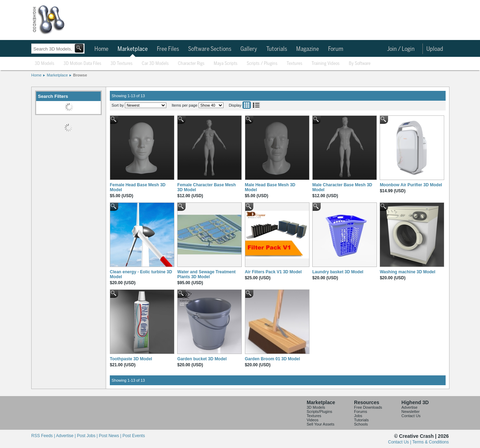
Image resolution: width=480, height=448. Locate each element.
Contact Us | (400, 442)
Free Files (168, 49)
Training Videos (326, 64)
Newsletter (411, 412)
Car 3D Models (155, 64)
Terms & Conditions (431, 442)
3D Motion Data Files (82, 64)
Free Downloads (368, 407)
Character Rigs (191, 64)
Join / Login (401, 49)
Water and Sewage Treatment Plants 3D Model (206, 274)
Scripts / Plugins (262, 64)
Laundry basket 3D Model (338, 272)
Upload (435, 49)
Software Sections (210, 49)
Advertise (409, 407)
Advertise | (66, 436)
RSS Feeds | (44, 436)
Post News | (111, 436)
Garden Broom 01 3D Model (272, 359)
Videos (312, 420)
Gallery (249, 49)
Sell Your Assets (321, 424)
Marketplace (133, 49)
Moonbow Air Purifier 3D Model (411, 185)
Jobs (358, 416)
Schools (361, 424)
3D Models (45, 64)
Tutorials (277, 49)
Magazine (308, 49)
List (256, 105)
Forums (361, 412)
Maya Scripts (226, 64)
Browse (80, 75)
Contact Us (411, 416)
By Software (360, 64)
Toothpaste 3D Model (131, 359)
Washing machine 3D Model (407, 272)
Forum (336, 49)
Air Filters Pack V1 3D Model (273, 272)
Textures (295, 64)
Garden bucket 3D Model (202, 359)
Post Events (134, 436)
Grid (247, 105)
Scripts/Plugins (319, 412)
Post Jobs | (88, 436)
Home (101, 49)
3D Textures (122, 64)
